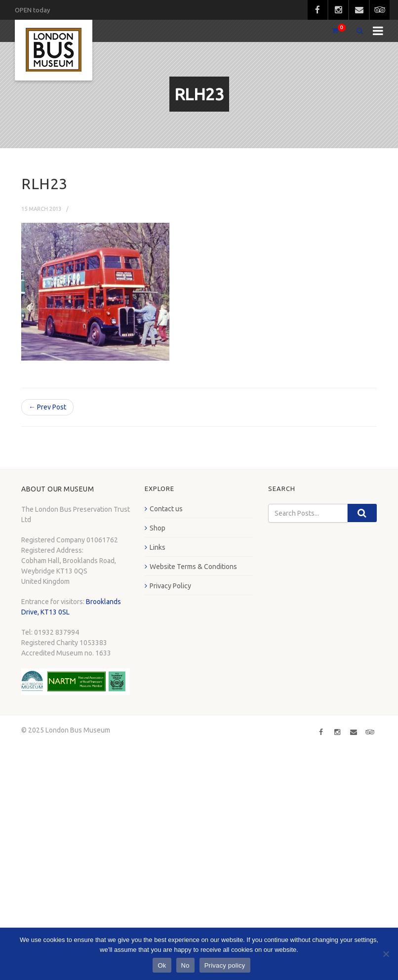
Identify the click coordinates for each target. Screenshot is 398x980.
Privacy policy (225, 965)
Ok (162, 965)
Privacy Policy (170, 586)
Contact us (166, 509)
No (185, 965)
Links (158, 547)
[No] (386, 954)
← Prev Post (47, 407)
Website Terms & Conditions (193, 567)
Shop (158, 528)
